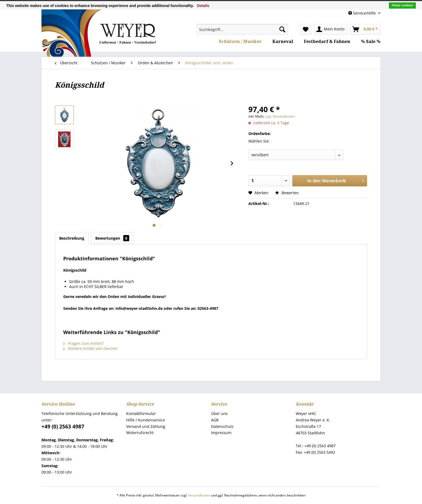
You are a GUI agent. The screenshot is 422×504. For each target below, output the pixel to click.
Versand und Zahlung (146, 426)
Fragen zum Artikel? (83, 343)
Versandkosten (199, 495)
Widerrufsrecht (140, 433)
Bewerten (287, 193)
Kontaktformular (141, 414)
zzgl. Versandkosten (280, 116)
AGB (215, 420)
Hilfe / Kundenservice (146, 420)
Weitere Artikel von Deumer (91, 348)
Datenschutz (222, 426)
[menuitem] (242, 29)
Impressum (221, 433)
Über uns (219, 414)
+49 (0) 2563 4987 (63, 427)
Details (203, 6)
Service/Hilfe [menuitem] (363, 13)
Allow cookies (402, 5)
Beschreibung (72, 238)
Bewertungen (112, 238)
